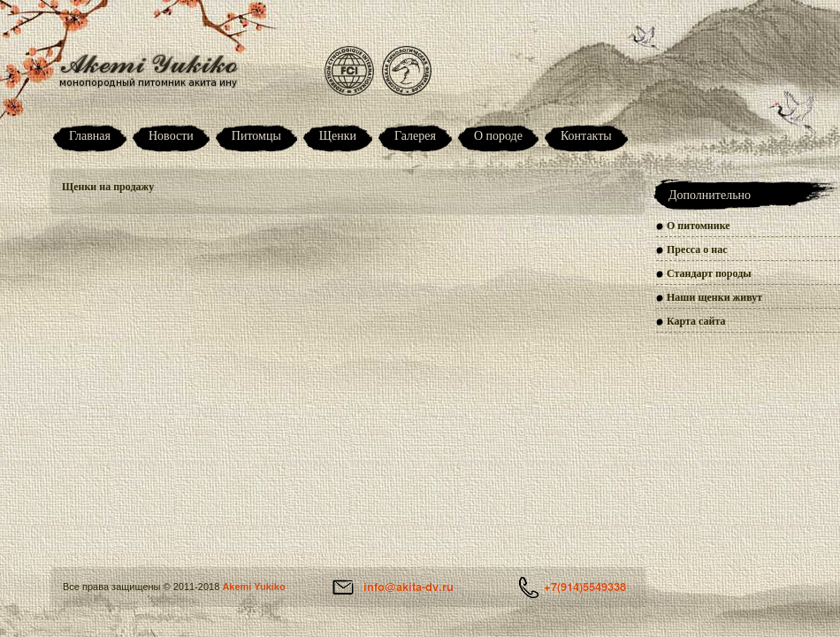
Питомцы (256, 136)
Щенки (338, 136)
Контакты (586, 136)
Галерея (415, 136)
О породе (498, 136)
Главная (90, 136)
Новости (171, 136)
